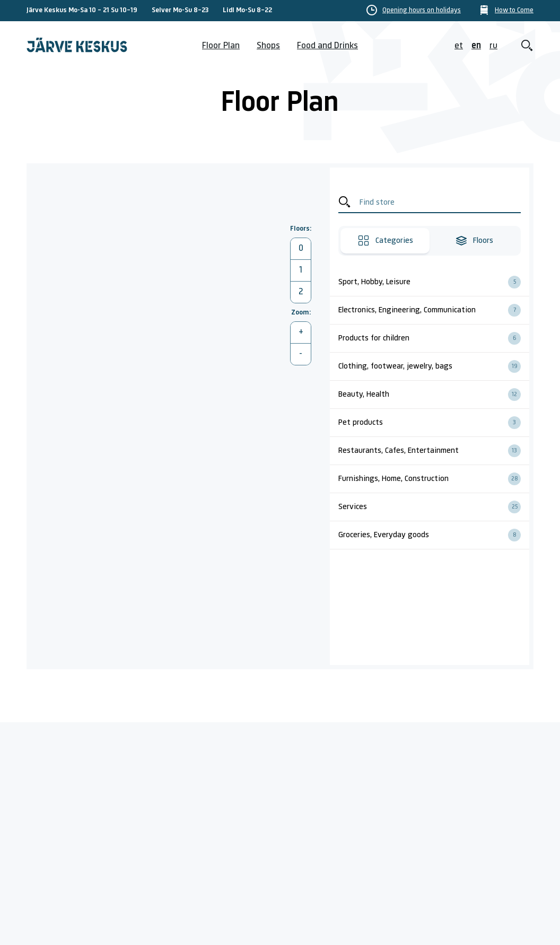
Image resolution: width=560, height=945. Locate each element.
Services (434, 507)
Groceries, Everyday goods (434, 535)
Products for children (434, 338)
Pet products (434, 423)
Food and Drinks (327, 46)
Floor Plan (221, 46)
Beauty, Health (434, 395)
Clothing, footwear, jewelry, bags (434, 366)
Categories (385, 241)
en (476, 46)
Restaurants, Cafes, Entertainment (434, 451)
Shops (268, 46)
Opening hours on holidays (422, 11)
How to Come (514, 11)
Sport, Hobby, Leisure (434, 282)
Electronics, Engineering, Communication (434, 310)
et (459, 46)
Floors (474, 241)
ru (493, 46)
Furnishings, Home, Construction (434, 479)
